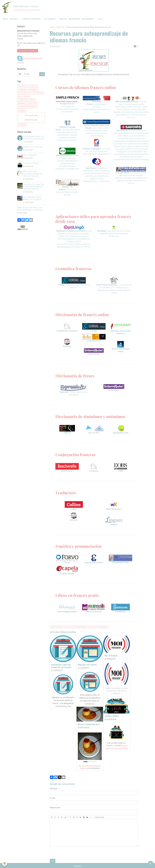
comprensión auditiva (26, 101)
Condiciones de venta (92, 865)
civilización (22, 127)
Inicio (5, 21)
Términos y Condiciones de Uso (67, 865)
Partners (77, 857)
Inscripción (74, 21)
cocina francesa (37, 95)
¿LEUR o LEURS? (85, 714)
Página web (55, 798)
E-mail (53, 789)
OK (53, 852)
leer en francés (24, 98)
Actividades (50, 21)
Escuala (14, 21)
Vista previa (99, 808)
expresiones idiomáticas (27, 108)
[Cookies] (5, 863)
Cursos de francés (31, 21)
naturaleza (22, 88)
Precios (63, 21)
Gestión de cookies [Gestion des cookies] (112, 865)
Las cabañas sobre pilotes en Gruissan (33, 200)
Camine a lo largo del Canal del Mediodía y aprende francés (34, 188)
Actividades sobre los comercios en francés (61, 667)
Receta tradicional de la (116, 715)
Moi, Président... (112, 657)
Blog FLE (61, 29)
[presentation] (66, 844)
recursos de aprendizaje (76, 628)
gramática (33, 91)
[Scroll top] (151, 864)
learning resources (58, 628)
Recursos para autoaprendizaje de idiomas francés (33, 175)
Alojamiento (88, 21)
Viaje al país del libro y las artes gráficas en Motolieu (30, 210)
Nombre (53, 780)
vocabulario (33, 88)
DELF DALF (33, 105)
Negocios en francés (87, 666)
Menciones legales (43, 865)
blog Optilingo (63, 248)
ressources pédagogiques (98, 628)
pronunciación (24, 95)
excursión (22, 112)
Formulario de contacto (28, 52)
